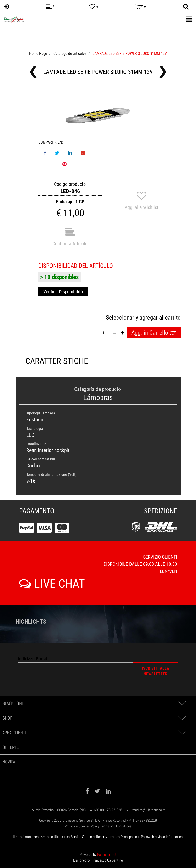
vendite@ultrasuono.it (148, 810)
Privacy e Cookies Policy (82, 826)
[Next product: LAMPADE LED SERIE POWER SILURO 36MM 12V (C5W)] (163, 72)
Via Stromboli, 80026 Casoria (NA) (61, 810)
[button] (98, 116)
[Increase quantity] (122, 333)
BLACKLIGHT (13, 703)
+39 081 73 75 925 (108, 810)
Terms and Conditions (116, 826)
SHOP (7, 718)
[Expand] (182, 703)
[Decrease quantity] (115, 333)
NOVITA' (9, 762)
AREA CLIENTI (14, 733)
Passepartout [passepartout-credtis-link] (107, 854)
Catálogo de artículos (70, 54)
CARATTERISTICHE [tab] (57, 361)
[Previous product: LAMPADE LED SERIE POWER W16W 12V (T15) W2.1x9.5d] (33, 72)
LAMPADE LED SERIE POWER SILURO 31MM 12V (130, 54)
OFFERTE (11, 747)
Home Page (38, 54)
